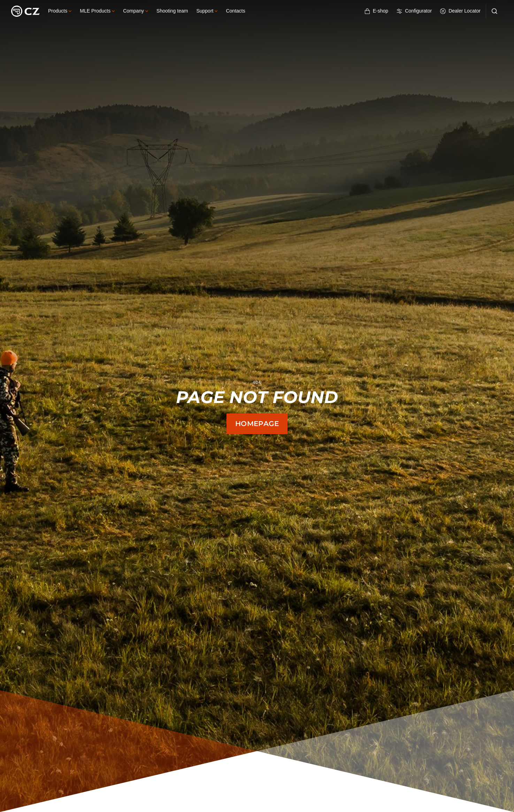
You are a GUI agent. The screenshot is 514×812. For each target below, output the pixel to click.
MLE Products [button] (97, 11)
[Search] (494, 11)
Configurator (414, 11)
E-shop (376, 11)
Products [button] (60, 11)
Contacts (235, 11)
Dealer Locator (460, 11)
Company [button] (136, 11)
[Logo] (25, 11)
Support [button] (207, 11)
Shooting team (172, 11)
